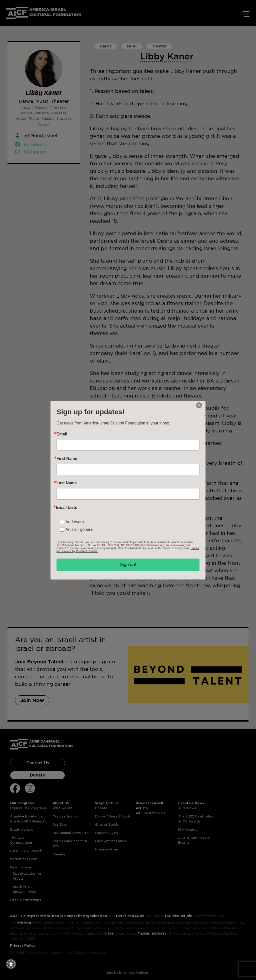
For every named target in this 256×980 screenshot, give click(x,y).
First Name (67, 459)
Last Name (67, 483)
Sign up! (128, 565)
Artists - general (79, 529)
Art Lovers (75, 522)
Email (62, 434)
